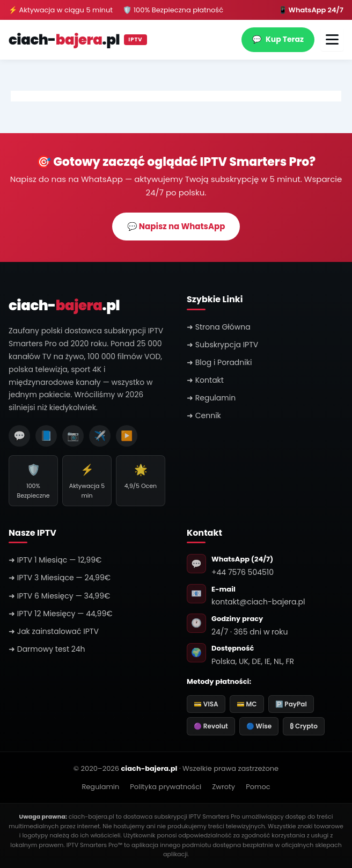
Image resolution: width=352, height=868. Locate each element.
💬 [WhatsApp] (19, 436)
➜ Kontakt (205, 380)
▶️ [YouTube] (127, 436)
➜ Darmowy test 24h (47, 649)
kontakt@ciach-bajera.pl (258, 602)
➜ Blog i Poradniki (219, 362)
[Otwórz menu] (332, 40)
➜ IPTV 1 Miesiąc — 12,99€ (55, 560)
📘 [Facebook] (46, 436)
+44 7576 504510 (243, 572)
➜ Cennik (204, 415)
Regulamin (100, 787)
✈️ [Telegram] (100, 436)
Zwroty (223, 787)
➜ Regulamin (211, 398)
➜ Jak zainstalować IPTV (54, 631)
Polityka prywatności (166, 787)
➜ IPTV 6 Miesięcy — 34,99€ (59, 596)
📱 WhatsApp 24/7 (311, 10)
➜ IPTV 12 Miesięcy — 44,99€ (61, 614)
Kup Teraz (278, 39)
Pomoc (258, 787)
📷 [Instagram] (73, 436)
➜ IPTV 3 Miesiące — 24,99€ (60, 578)
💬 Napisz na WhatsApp (176, 226)
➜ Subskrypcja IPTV (222, 345)
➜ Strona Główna (219, 327)
